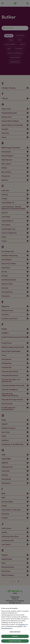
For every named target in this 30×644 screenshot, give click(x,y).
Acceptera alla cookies (15, 641)
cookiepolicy (22, 625)
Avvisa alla (15, 636)
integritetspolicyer (7, 628)
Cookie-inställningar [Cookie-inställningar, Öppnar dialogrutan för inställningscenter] (15, 632)
